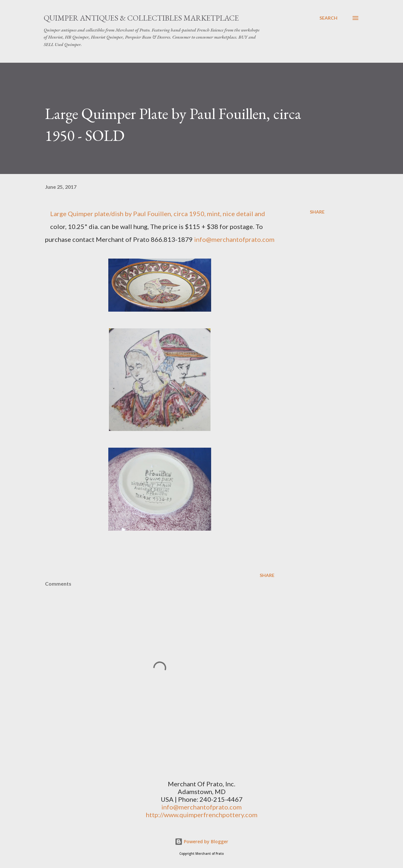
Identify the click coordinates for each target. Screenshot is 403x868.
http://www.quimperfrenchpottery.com (202, 815)
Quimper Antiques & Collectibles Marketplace (141, 18)
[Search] (328, 18)
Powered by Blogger (201, 841)
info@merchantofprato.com (234, 239)
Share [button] (317, 212)
